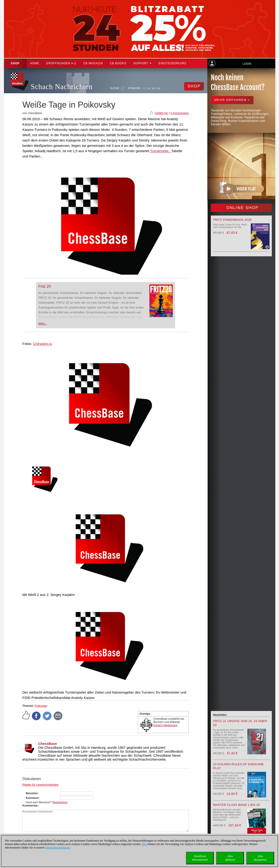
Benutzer (32, 793)
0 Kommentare (180, 113)
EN (149, 88)
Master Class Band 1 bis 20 (236, 805)
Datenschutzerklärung (57, 848)
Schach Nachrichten (62, 87)
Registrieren (60, 802)
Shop (15, 63)
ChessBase (48, 744)
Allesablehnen (230, 858)
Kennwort (32, 798)
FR (159, 88)
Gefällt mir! (161, 113)
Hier (144, 844)
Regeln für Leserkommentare (40, 785)
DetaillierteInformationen (200, 858)
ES (154, 88)
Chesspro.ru (42, 344)
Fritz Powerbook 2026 (232, 220)
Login (247, 64)
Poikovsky (41, 706)
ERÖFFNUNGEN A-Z (61, 63)
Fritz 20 (44, 286)
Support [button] (143, 63)
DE (144, 88)
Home (35, 63)
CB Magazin (93, 63)
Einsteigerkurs (172, 63)
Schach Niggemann (165, 725)
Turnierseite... (161, 151)
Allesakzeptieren (260, 858)
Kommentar (30, 806)
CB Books (118, 63)
